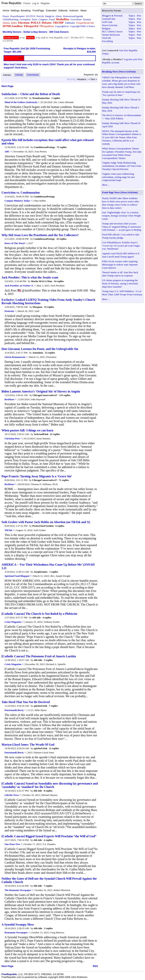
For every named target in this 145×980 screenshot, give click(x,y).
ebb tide (36, 618)
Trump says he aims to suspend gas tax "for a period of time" (121, 93)
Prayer (6, 16)
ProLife (40, 16)
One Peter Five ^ (13, 844)
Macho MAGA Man (42, 281)
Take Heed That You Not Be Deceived (26, 702)
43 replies (61, 239)
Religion (106, 28)
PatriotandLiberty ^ (15, 710)
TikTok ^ (9, 530)
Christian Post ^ (13, 438)
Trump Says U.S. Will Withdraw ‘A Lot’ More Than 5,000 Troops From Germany (122, 293)
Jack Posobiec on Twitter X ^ (20, 286)
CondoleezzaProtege (44, 147)
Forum (27, 3)
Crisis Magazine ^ (14, 622)
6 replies (60, 526)
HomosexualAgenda (73, 16)
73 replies (62, 147)
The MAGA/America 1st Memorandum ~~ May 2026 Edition (122, 117)
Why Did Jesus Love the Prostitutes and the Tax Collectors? (40, 235)
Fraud (52, 19)
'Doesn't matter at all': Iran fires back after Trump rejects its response (120, 274)
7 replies (53, 706)
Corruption (25, 19)
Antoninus (38, 353)
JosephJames (40, 572)
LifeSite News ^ (13, 795)
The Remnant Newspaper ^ (19, 890)
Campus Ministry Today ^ (18, 201)
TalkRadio (70, 23)
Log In (35, 3)
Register (45, 3)
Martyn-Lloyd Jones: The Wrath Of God (28, 745)
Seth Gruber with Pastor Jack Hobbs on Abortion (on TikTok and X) (46, 522)
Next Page (7, 86)
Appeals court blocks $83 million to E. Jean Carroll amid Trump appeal (121, 255)
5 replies (48, 660)
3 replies (48, 928)
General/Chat (109, 19)
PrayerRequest (18, 16)
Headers (82, 79)
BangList (50, 16)
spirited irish (40, 706)
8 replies (48, 791)
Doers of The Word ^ (16, 243)
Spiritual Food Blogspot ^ (18, 576)
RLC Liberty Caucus (112, 31)
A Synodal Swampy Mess (18, 925)
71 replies (64, 480)
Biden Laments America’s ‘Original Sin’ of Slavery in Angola (41, 391)
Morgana (37, 307)
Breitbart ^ (10, 399)
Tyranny (87, 19)
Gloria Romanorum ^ (16, 357)
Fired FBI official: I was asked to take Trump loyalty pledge (121, 236)
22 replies (55, 434)
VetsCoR (106, 38)
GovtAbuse (76, 19)
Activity (19, 75)
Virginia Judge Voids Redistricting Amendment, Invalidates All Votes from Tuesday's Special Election (122, 166)
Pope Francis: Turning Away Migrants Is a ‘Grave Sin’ (37, 476)
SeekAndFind (41, 434)
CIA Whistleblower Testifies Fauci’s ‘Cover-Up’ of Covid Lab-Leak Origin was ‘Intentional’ (121, 246)
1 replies (56, 98)
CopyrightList (62, 26)
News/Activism (110, 25)
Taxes (34, 19)
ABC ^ (8, 152)
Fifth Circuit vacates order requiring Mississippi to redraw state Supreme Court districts (120, 265)
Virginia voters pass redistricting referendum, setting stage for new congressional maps (119, 177)
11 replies (54, 748)
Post (139, 16)
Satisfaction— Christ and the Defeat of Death (31, 94)
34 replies (59, 281)
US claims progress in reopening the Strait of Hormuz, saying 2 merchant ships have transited (120, 283)
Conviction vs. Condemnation (21, 193)
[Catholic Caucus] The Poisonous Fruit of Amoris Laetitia (39, 656)
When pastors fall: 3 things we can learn (27, 430)
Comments (33, 75)
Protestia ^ (10, 311)
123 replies (65, 395)
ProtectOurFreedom (43, 526)
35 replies (49, 307)
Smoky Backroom (111, 35)
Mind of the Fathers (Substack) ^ (22, 102)
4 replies (47, 618)
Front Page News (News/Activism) (120, 192)
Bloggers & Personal (112, 16)
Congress (43, 19)
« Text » (93, 79)
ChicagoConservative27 (45, 395)
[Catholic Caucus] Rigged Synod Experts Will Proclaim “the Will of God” (49, 836)
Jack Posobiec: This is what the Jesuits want (30, 277)
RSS (95, 966)
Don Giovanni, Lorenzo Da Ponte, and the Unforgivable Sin (40, 349)
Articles (7, 75)
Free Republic (12, 3)
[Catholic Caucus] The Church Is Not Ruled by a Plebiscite (39, 614)
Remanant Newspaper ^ (17, 932)
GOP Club (107, 22)
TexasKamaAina (41, 98)
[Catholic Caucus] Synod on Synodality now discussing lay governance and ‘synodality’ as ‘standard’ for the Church (50, 785)
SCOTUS (31, 16)
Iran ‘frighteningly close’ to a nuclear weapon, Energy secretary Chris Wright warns (121, 216)
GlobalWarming (10, 19)
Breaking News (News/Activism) (119, 72)
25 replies (50, 353)
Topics (132, 16)
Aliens (59, 16)
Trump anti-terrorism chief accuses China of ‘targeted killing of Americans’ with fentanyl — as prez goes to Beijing (122, 227)
